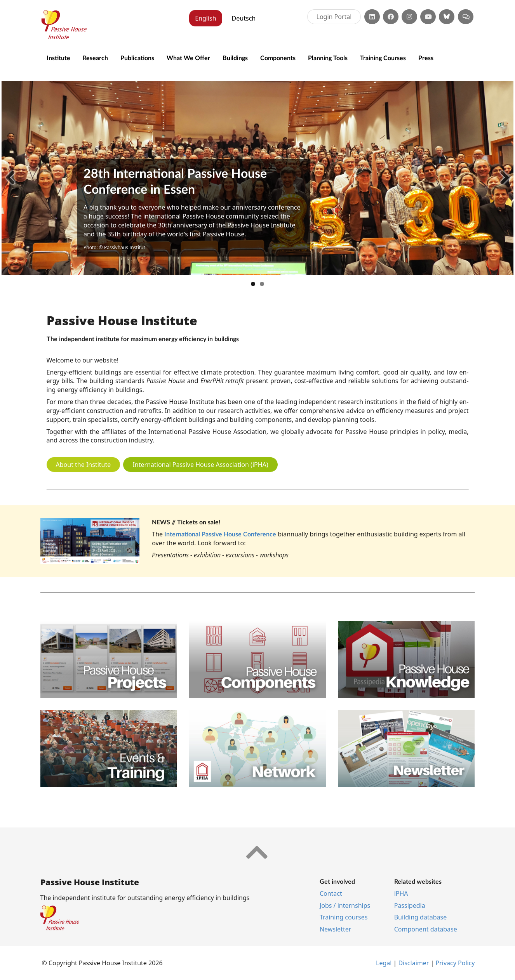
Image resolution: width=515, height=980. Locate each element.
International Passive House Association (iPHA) (200, 465)
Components (278, 58)
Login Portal (334, 17)
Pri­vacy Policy (455, 963)
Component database (426, 929)
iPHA (401, 893)
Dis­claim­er (413, 963)
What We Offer (188, 58)
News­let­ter (335, 929)
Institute (58, 58)
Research (95, 58)
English (205, 18)
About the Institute (84, 465)
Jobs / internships (345, 905)
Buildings (235, 58)
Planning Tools (328, 58)
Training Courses (383, 58)
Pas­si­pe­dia (410, 905)
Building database (420, 917)
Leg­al (385, 963)
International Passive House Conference (220, 534)
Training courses (344, 917)
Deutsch (244, 18)
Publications (137, 58)
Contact (331, 893)
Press (426, 58)
